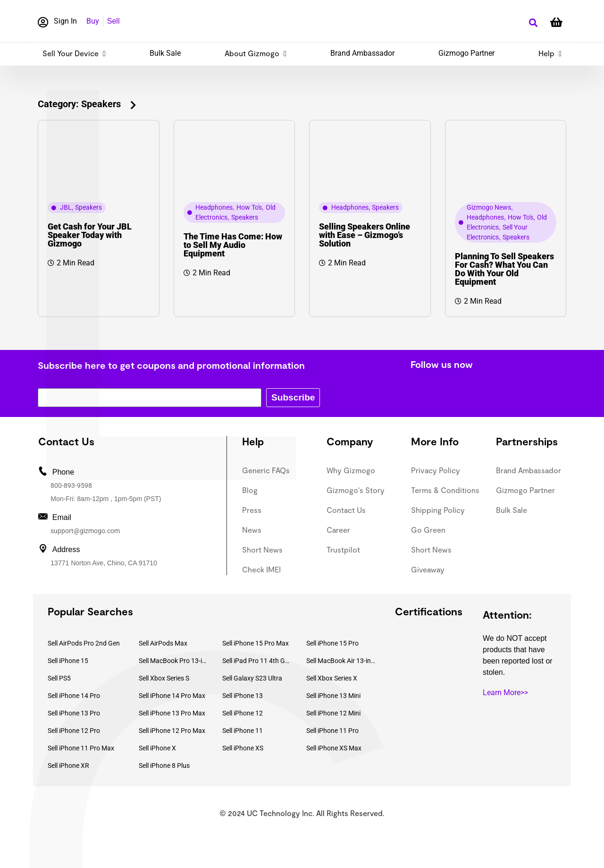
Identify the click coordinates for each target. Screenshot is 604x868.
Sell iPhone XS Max (334, 748)
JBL (66, 207)
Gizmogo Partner (466, 53)
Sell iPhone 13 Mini (333, 696)
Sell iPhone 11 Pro (332, 731)
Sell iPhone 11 (243, 731)
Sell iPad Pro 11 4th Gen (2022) (257, 661)
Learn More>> (505, 693)
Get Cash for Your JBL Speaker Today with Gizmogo (90, 235)
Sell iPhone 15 (68, 661)
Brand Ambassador (362, 53)
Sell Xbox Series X (332, 678)
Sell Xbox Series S (164, 678)
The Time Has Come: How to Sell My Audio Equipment (233, 245)
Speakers (88, 207)
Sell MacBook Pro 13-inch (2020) (174, 661)
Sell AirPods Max (163, 643)
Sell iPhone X (157, 748)
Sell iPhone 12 (243, 713)
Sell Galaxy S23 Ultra (252, 678)
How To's (249, 207)
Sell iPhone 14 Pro (74, 696)
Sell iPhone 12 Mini (333, 713)
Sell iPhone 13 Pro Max (172, 713)
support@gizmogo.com (85, 531)
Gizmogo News (489, 207)
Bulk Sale (165, 53)
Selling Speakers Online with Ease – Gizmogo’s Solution (365, 235)
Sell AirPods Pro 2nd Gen (84, 643)
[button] (533, 23)
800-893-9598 (71, 485)
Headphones (214, 207)
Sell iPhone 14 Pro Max (172, 696)
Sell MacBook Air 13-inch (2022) (341, 661)
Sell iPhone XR (68, 766)
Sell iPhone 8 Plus (164, 766)
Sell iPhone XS (243, 748)
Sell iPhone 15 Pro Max (256, 643)
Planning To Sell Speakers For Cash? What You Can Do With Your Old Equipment (504, 269)
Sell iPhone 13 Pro (74, 713)
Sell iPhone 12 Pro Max (172, 731)
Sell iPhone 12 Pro (74, 731)
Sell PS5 (59, 678)
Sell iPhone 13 (243, 696)
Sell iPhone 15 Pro (332, 643)
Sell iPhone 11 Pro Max (81, 748)
